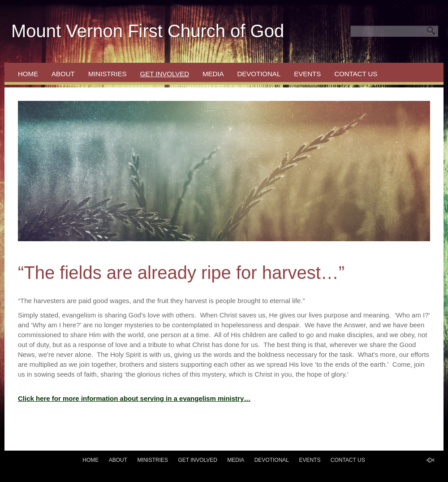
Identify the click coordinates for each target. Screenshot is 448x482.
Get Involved (165, 74)
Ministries (108, 74)
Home (28, 74)
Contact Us (356, 74)
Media (213, 74)
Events (307, 74)
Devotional (259, 74)
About (63, 74)
